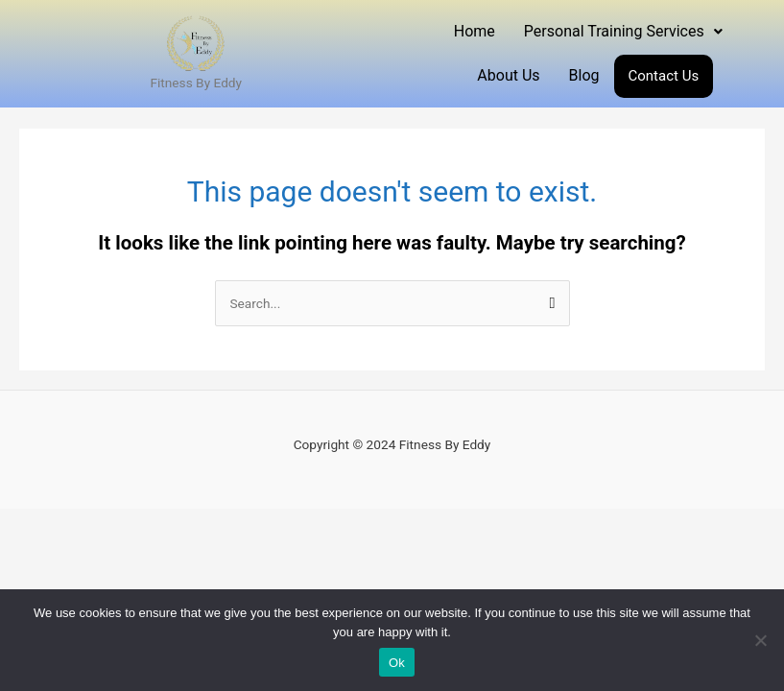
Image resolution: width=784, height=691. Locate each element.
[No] (760, 640)
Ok (397, 663)
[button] (623, 32)
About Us (508, 75)
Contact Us (664, 76)
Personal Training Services (623, 31)
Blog (584, 75)
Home (475, 31)
